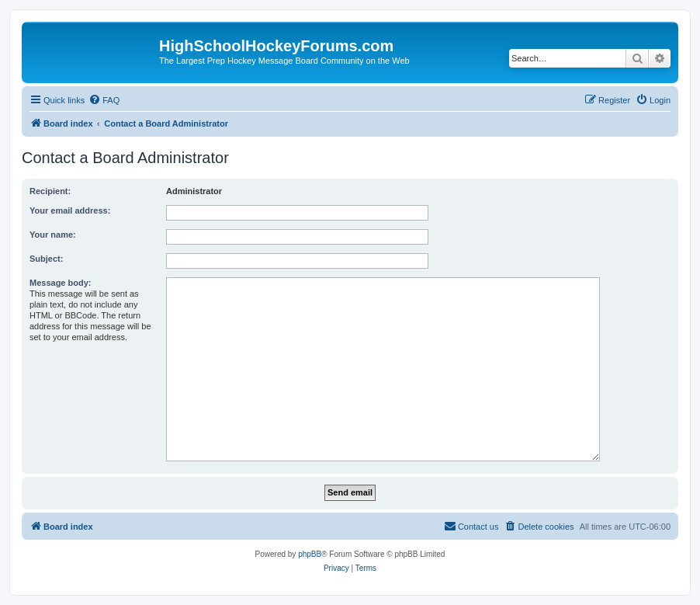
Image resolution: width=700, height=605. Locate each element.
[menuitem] (104, 100)
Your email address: (70, 210)
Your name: (53, 235)
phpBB (310, 554)
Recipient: (50, 191)
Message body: (60, 283)
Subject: (46, 259)
